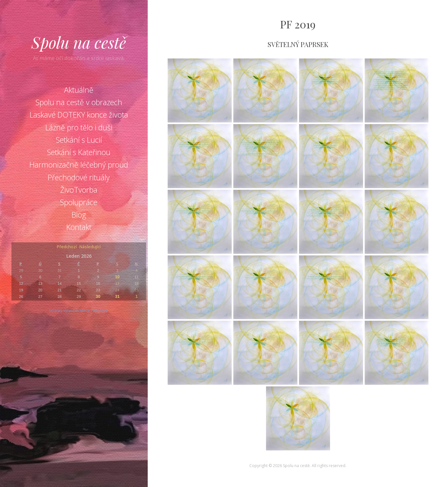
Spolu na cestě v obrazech (79, 102)
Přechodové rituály (79, 177)
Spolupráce (79, 202)
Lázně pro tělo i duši (79, 127)
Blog (79, 215)
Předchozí (67, 247)
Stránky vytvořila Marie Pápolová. (79, 310)
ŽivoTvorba (79, 190)
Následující (90, 247)
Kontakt (79, 227)
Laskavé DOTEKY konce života (79, 115)
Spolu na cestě (79, 42)
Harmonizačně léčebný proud (79, 165)
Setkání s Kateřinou (79, 152)
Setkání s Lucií (79, 140)
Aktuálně (79, 90)
